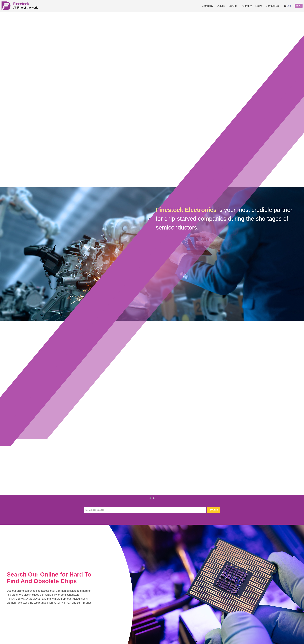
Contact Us (272, 6)
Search (214, 510)
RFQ (299, 6)
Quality (221, 6)
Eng (287, 6)
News (259, 6)
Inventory (246, 6)
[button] (150, 498)
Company (207, 6)
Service (233, 6)
